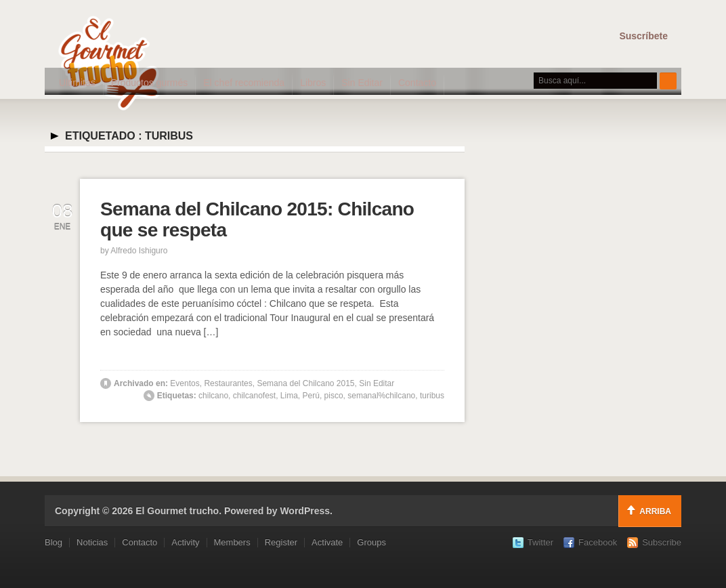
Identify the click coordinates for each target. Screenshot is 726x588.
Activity (185, 542)
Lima (289, 396)
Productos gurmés (150, 83)
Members (232, 542)
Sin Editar (362, 83)
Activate (327, 542)
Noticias (92, 542)
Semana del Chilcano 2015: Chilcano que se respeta (257, 219)
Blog (54, 542)
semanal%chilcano (381, 396)
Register (281, 542)
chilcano (213, 396)
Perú (311, 396)
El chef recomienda (244, 83)
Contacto (417, 83)
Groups (371, 542)
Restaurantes (228, 383)
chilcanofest (254, 396)
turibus (432, 396)
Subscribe (662, 542)
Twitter (540, 542)
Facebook (598, 542)
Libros (313, 83)
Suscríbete (643, 36)
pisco (334, 396)
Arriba (655, 511)
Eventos (185, 383)
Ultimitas (77, 83)
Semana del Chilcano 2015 (305, 383)
